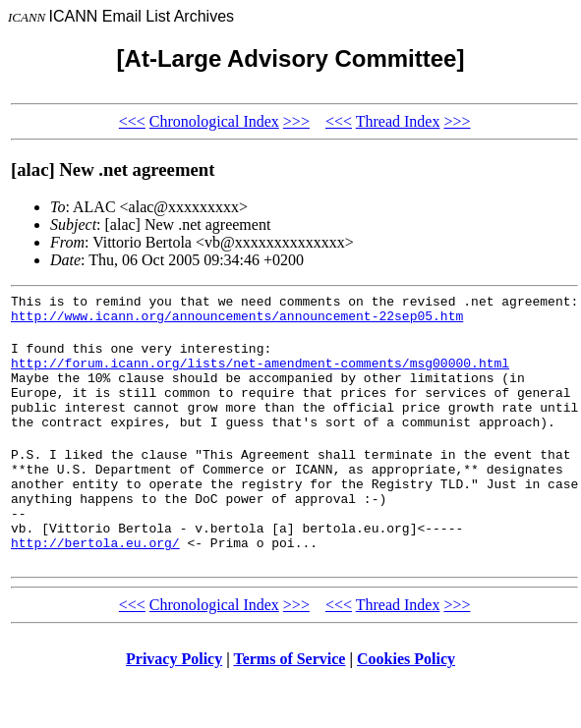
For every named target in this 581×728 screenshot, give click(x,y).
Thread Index (398, 121)
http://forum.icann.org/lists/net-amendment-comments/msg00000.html (260, 374)
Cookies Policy (406, 703)
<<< (132, 121)
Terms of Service (289, 703)
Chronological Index (214, 121)
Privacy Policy (174, 703)
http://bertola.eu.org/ (95, 587)
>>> (296, 121)
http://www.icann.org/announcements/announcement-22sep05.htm (237, 321)
